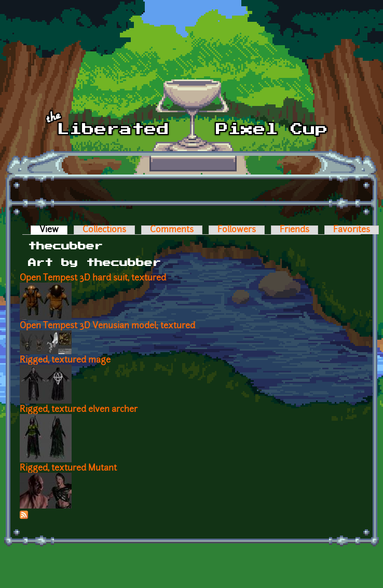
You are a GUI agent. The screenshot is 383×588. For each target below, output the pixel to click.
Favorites (352, 230)
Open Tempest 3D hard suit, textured (93, 278)
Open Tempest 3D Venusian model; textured (107, 326)
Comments (172, 230)
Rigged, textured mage (65, 360)
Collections (104, 230)
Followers (237, 230)
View (53, 230)
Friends (295, 230)
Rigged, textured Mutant (68, 469)
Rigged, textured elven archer (79, 410)
